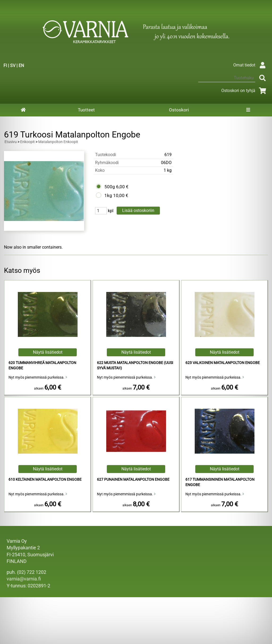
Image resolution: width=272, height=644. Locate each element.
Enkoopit (27, 142)
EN (21, 66)
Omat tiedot (251, 65)
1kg (108, 195)
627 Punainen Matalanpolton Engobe (133, 480)
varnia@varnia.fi (24, 579)
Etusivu (11, 142)
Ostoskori (179, 110)
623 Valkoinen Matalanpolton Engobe (223, 363)
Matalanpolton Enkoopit (58, 142)
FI (5, 66)
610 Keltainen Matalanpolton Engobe (45, 480)
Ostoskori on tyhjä (245, 91)
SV (13, 66)
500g (110, 187)
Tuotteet (86, 110)
